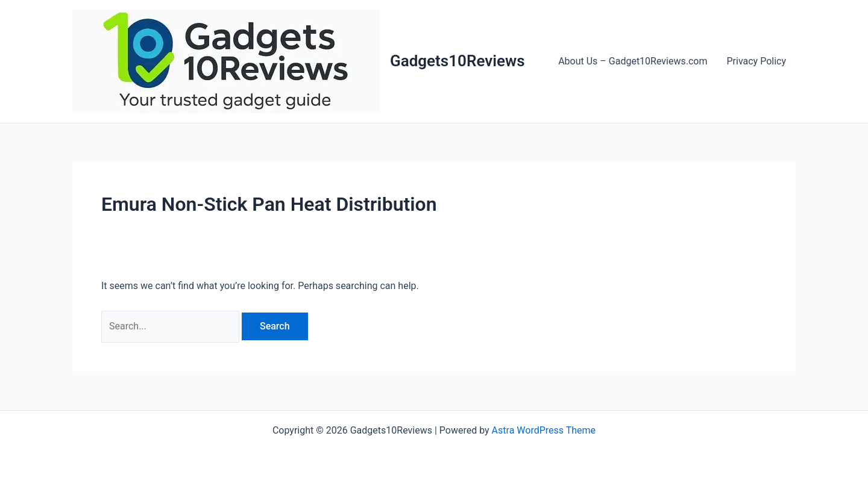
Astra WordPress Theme (544, 430)
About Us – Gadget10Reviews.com (633, 61)
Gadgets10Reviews (458, 61)
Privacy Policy (757, 61)
